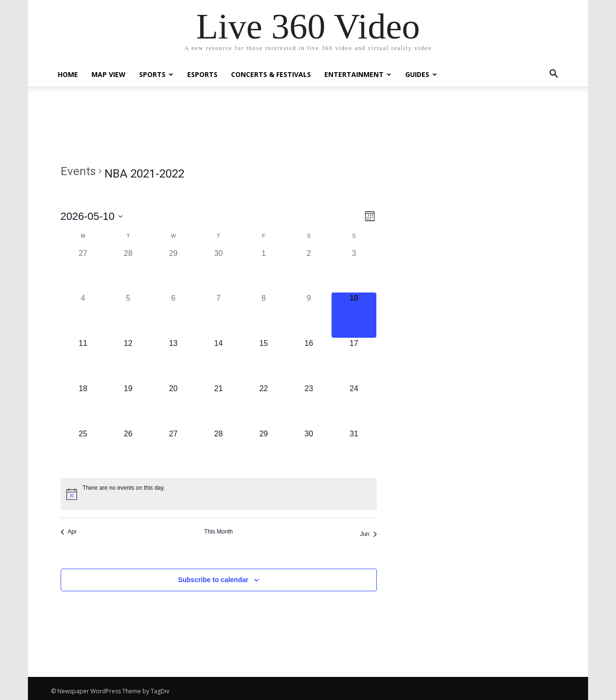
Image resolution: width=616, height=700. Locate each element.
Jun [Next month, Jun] (368, 534)
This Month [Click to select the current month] (218, 532)
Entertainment (358, 74)
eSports (202, 74)
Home (68, 74)
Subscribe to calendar (213, 580)
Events (78, 171)
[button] (553, 75)
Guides (421, 74)
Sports (156, 74)
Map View (109, 74)
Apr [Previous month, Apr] (69, 532)
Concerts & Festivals (271, 74)
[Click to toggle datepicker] (92, 216)
